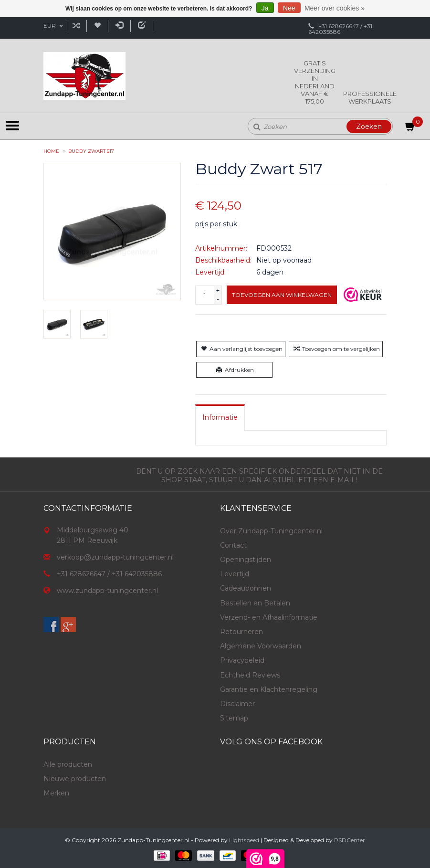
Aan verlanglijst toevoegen (241, 349)
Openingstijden (246, 560)
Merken (56, 793)
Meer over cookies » (335, 8)
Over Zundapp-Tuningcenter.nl (271, 531)
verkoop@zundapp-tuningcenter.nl (115, 557)
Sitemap (234, 718)
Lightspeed (244, 840)
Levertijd (235, 574)
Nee (289, 8)
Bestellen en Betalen (255, 603)
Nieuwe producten (75, 779)
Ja (265, 8)
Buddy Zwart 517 (91, 151)
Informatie (220, 417)
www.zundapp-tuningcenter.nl (107, 591)
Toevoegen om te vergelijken (336, 349)
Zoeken (369, 127)
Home (51, 151)
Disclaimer (237, 704)
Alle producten (68, 764)
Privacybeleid (242, 660)
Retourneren (241, 632)
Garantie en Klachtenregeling (269, 689)
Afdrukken (234, 370)
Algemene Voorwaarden (261, 646)
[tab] (220, 417)
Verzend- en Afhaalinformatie (269, 617)
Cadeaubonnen (246, 588)
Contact (233, 545)
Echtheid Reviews (250, 675)
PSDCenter (350, 840)
